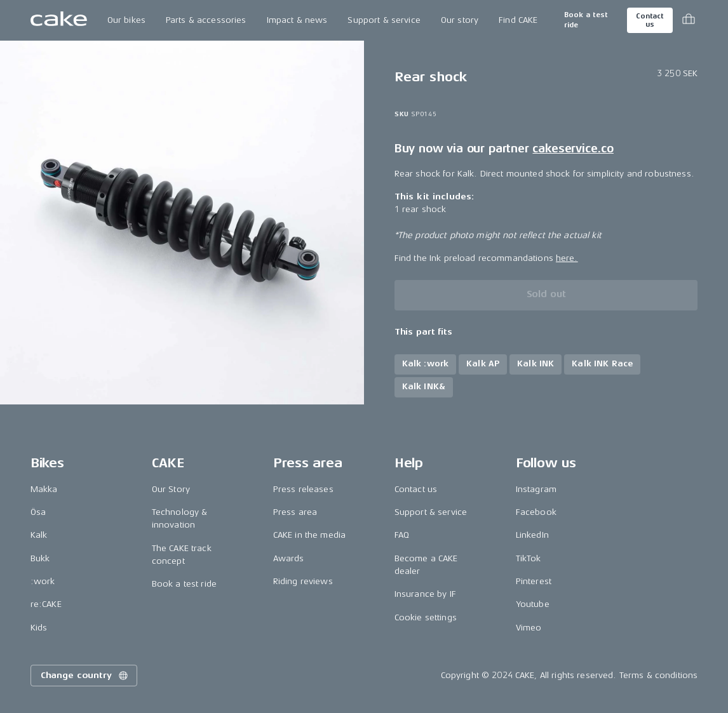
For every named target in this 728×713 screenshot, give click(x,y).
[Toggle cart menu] (689, 20)
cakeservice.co (573, 149)
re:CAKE (46, 604)
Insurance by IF (425, 594)
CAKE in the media (309, 535)
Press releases (303, 489)
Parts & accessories (206, 20)
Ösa (38, 512)
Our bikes (126, 20)
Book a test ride (586, 20)
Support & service (384, 20)
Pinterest (534, 581)
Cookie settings (426, 617)
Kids (39, 628)
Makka (44, 489)
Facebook (536, 512)
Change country (85, 676)
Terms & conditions (659, 675)
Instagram (536, 489)
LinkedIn (532, 535)
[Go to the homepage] (59, 20)
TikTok (529, 558)
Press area (295, 512)
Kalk (39, 535)
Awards (289, 558)
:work (43, 581)
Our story (460, 20)
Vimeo (529, 628)
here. (567, 258)
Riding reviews (303, 581)
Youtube (533, 604)
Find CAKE (518, 20)
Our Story (171, 489)
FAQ (402, 535)
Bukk (40, 558)
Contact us (650, 20)
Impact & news (297, 20)
